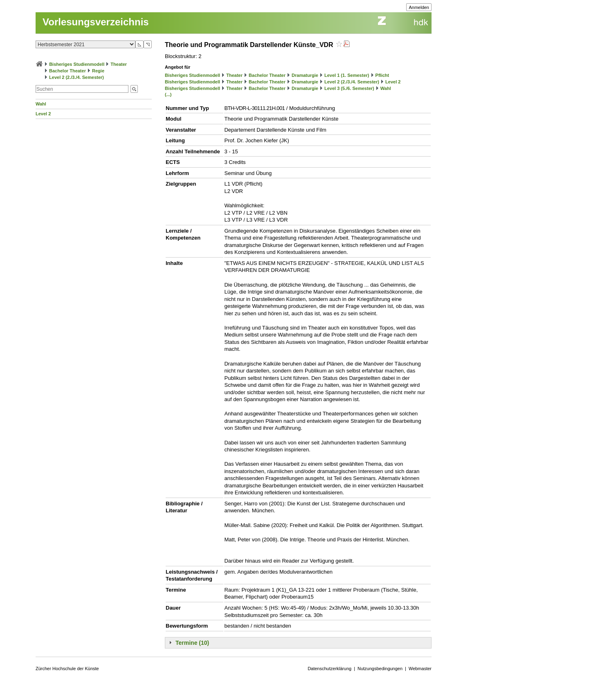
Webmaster (420, 669)
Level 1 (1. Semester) (347, 75)
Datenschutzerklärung (329, 669)
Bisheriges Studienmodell (77, 64)
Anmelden (419, 7)
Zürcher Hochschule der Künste (67, 669)
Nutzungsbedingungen (380, 669)
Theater (119, 64)
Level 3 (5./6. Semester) (349, 88)
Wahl (41, 104)
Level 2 (43, 114)
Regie (98, 71)
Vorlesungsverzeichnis (96, 22)
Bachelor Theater (67, 71)
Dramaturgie (305, 75)
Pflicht (382, 75)
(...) (168, 94)
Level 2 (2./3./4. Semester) (76, 77)
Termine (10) (192, 643)
